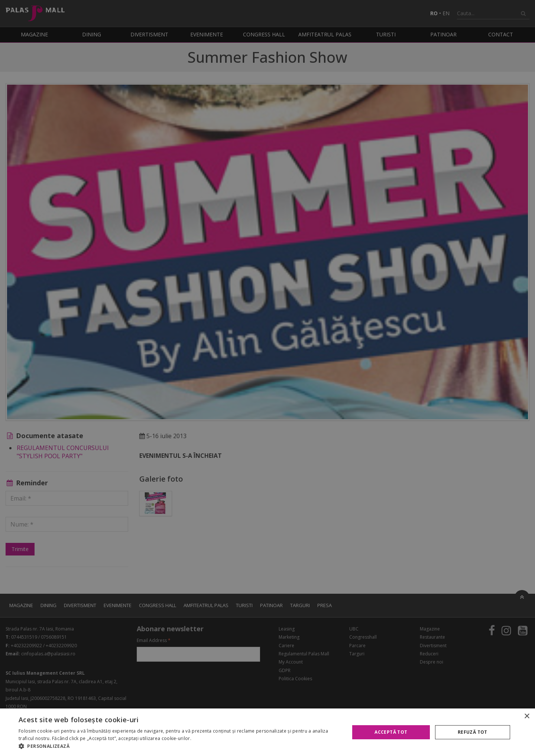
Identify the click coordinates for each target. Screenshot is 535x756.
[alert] (267, 378)
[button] (179, 746)
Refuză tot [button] (473, 732)
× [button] (527, 716)
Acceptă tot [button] (391, 732)
